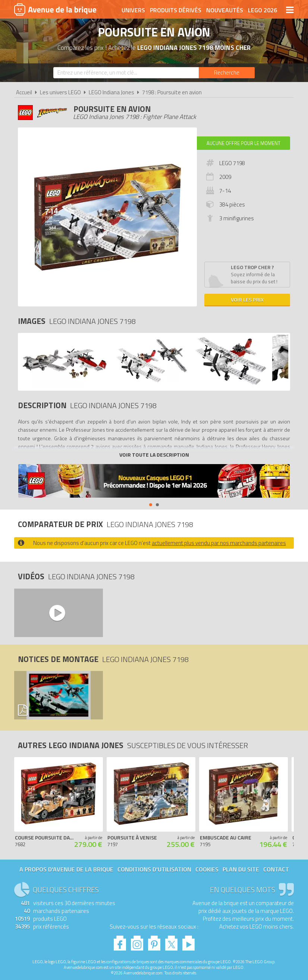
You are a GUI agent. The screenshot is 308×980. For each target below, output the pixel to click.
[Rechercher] (227, 73)
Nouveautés (225, 10)
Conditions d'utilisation (154, 869)
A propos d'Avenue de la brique (66, 869)
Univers (133, 10)
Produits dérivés (176, 10)
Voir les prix (247, 300)
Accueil (24, 92)
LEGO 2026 (263, 10)
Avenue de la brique (55, 9)
